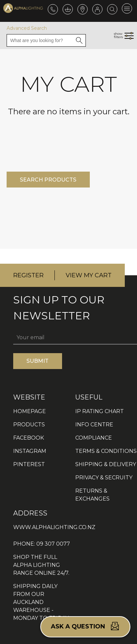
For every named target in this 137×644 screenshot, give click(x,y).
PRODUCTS (29, 425)
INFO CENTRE (94, 425)
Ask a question (85, 626)
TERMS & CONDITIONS (106, 451)
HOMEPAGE (30, 411)
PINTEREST (29, 464)
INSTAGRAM (30, 451)
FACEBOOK (29, 438)
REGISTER (28, 275)
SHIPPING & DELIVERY (106, 464)
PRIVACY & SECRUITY (104, 478)
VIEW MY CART (89, 275)
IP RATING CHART (100, 411)
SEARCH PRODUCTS (48, 180)
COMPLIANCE (94, 438)
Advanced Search (27, 28)
